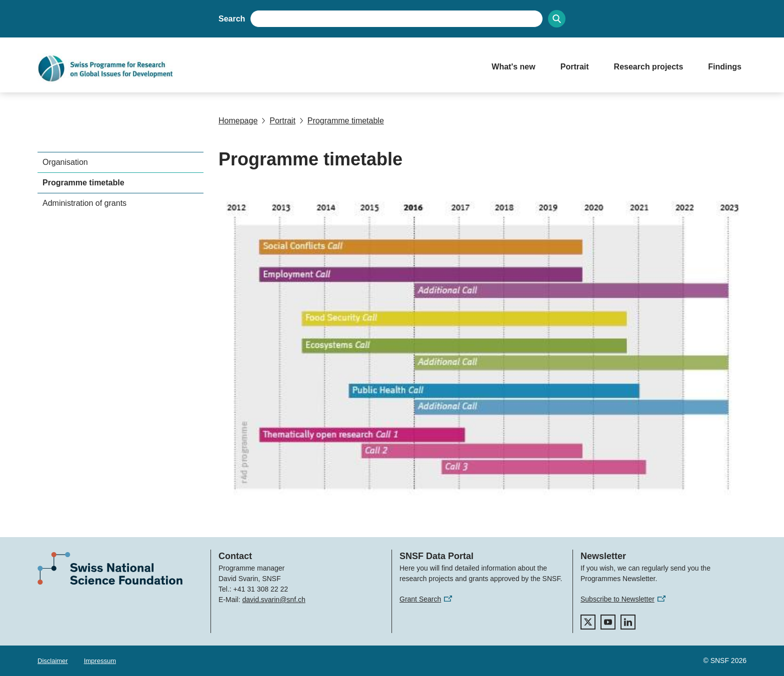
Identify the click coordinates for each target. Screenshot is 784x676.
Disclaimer (53, 661)
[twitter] (588, 622)
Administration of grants (84, 203)
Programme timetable (342, 121)
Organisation (65, 162)
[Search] (557, 19)
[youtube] (608, 622)
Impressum (100, 661)
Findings (725, 67)
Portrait (575, 67)
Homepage (238, 121)
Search (232, 19)
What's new (513, 67)
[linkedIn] (628, 622)
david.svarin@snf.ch (273, 600)
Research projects (649, 67)
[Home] (254, 68)
